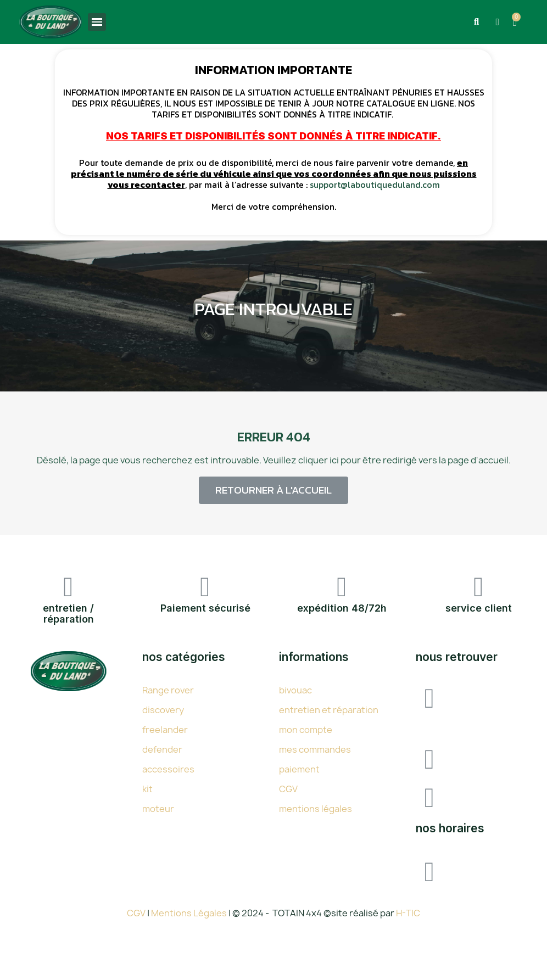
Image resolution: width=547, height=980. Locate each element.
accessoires (168, 769)
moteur (158, 809)
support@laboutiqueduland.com (375, 184)
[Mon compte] (497, 22)
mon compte (306, 730)
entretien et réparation (329, 710)
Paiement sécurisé (205, 608)
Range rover (168, 690)
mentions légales (316, 809)
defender (162, 749)
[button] (476, 22)
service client (479, 608)
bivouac (295, 690)
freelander (165, 730)
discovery (163, 710)
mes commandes (315, 749)
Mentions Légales (190, 913)
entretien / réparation (68, 614)
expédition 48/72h (342, 608)
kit (147, 789)
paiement (299, 769)
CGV (288, 789)
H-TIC (408, 913)
